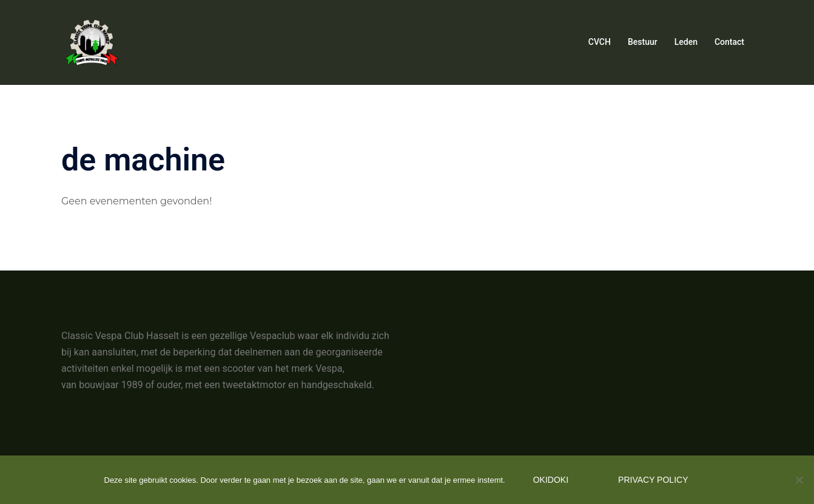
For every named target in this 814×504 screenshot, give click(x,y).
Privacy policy (653, 480)
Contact (729, 42)
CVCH (600, 42)
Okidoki (551, 480)
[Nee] (799, 480)
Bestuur (643, 42)
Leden (686, 42)
